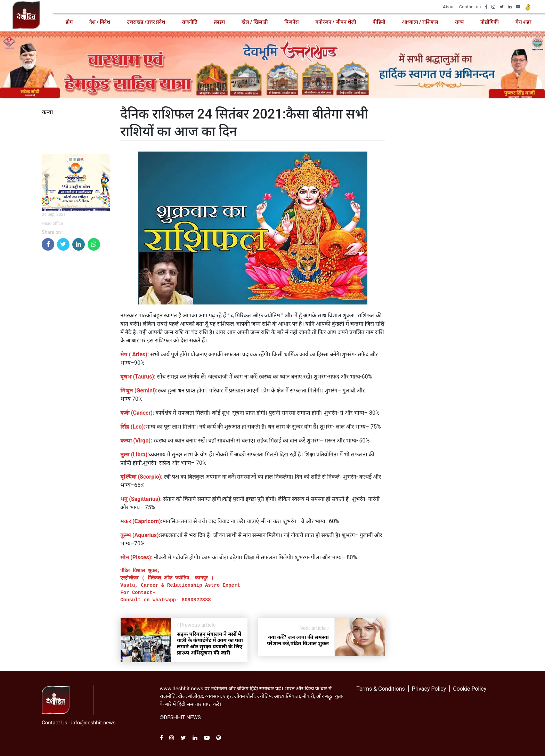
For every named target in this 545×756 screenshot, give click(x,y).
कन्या (47, 112)
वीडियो (379, 22)
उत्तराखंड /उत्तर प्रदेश (146, 22)
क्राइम (219, 22)
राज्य (459, 22)
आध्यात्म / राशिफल (420, 22)
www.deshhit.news (182, 689)
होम (69, 22)
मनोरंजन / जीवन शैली (336, 22)
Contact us (470, 7)
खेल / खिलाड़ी (255, 22)
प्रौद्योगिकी (490, 22)
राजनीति (190, 22)
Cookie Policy (470, 689)
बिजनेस (291, 22)
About (449, 7)
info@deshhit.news (93, 723)
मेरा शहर (523, 22)
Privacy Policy (429, 689)
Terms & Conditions (381, 689)
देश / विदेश (100, 22)
